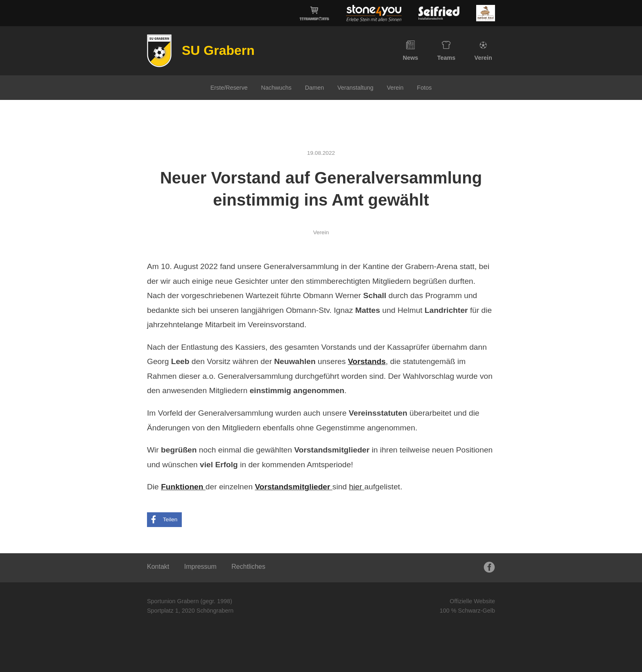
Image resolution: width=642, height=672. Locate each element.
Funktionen (183, 487)
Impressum (200, 567)
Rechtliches (248, 567)
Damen (314, 88)
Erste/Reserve (229, 88)
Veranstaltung (355, 88)
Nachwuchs (276, 88)
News (411, 51)
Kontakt (158, 567)
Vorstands (367, 361)
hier (356, 487)
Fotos (424, 88)
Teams (446, 51)
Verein (483, 51)
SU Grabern (218, 50)
